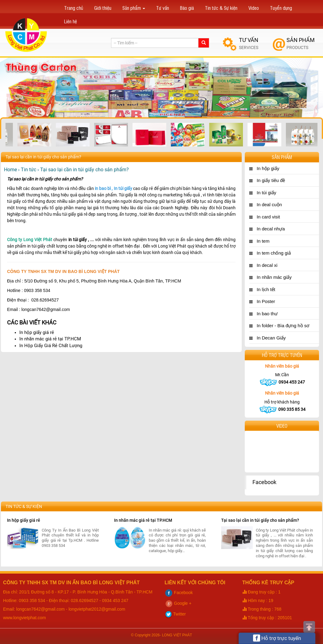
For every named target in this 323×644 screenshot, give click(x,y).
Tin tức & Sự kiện (221, 8)
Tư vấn (163, 8)
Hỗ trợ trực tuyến (277, 638)
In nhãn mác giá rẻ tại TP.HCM (50, 339)
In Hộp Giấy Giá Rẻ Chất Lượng (51, 346)
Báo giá (187, 8)
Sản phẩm (134, 8)
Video (254, 8)
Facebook (264, 482)
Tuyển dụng (281, 8)
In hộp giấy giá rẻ (37, 332)
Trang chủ (74, 8)
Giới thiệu (103, 8)
